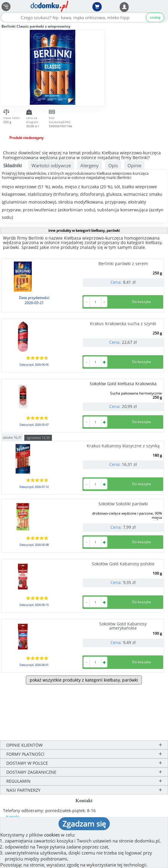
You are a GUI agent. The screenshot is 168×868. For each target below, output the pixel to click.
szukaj (155, 17)
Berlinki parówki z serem (123, 263)
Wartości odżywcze (51, 165)
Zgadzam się (84, 824)
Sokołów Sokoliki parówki (123, 504)
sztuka (12, 437)
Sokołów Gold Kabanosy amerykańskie (123, 626)
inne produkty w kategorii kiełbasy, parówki (84, 230)
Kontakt (13, 817)
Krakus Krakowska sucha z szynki (123, 324)
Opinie (134, 165)
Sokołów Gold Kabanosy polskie (123, 564)
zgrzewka (38, 438)
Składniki (13, 165)
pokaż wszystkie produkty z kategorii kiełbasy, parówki (84, 680)
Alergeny (90, 165)
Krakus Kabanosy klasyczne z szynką (123, 446)
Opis (113, 165)
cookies (52, 835)
